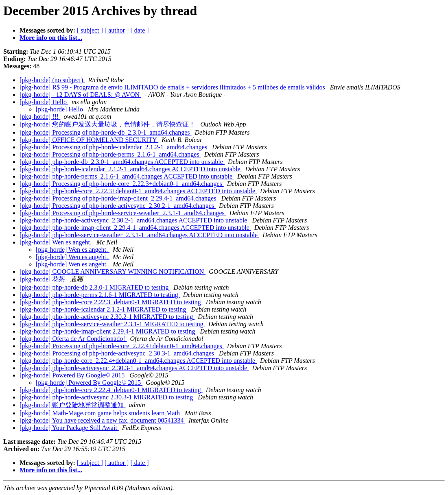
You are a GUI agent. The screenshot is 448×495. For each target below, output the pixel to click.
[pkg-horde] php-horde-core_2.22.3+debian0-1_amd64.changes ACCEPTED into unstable (138, 191)
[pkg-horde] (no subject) (52, 80)
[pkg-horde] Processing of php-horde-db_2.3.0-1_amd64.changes (106, 132)
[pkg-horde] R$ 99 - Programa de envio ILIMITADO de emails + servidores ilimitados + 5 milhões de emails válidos (173, 87)
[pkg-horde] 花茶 (43, 279)
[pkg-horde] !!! (40, 117)
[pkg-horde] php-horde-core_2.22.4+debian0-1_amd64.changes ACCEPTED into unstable (138, 361)
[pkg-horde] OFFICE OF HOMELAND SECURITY (89, 140)
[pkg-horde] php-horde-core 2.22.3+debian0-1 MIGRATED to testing (111, 302)
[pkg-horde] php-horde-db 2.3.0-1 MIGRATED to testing (95, 287)
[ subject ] (90, 30)
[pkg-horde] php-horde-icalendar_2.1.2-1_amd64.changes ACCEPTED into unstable (131, 169)
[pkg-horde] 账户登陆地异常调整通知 (72, 405)
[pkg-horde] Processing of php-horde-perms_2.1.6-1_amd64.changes (110, 154)
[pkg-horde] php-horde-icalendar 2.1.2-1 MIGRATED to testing (104, 309)
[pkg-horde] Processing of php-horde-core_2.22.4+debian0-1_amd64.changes (122, 346)
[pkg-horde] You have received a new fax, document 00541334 (102, 420)
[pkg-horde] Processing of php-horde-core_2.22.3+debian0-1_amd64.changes (122, 184)
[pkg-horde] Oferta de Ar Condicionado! (73, 339)
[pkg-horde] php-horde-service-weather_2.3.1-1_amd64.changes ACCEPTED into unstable (139, 235)
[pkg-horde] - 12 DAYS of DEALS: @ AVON (80, 95)
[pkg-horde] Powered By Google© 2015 (73, 375)
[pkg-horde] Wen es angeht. (56, 242)
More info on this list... (51, 38)
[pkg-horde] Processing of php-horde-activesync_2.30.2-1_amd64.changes (118, 206)
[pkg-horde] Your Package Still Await (69, 428)
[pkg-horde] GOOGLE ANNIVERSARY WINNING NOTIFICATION (113, 271)
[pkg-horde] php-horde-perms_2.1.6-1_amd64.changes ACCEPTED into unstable (127, 176)
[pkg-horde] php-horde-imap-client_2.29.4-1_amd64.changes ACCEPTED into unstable (135, 228)
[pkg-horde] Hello (44, 102)
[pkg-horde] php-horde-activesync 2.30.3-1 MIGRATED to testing (107, 397)
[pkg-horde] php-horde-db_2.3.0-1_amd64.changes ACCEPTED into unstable (122, 162)
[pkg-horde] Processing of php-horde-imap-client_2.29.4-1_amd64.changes (119, 198)
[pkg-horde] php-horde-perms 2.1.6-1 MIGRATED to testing (100, 295)
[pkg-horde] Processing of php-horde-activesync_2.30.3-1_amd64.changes (118, 353)
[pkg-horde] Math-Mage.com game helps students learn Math (101, 413)
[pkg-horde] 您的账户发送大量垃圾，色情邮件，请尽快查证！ (108, 124)
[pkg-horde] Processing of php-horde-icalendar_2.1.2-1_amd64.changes (114, 147)
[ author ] (117, 30)
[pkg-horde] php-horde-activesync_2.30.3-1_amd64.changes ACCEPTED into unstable (134, 368)
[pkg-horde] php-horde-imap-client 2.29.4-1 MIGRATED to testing (108, 331)
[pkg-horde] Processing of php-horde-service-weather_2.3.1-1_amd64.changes (123, 213)
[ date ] (139, 30)
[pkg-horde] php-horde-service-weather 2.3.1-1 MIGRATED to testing (112, 324)
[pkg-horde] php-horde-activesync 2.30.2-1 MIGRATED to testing (107, 317)
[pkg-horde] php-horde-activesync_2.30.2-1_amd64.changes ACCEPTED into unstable (134, 220)
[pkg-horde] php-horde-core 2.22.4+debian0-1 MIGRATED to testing (111, 390)
